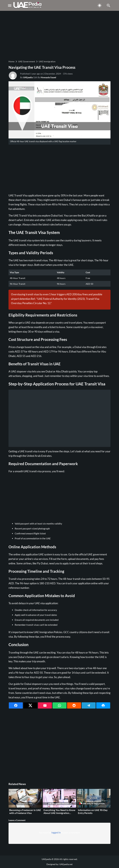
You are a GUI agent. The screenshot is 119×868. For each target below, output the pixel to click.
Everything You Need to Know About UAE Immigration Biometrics (59, 813)
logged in (56, 832)
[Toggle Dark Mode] (100, 5)
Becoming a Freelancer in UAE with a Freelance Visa (25, 812)
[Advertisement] (60, 35)
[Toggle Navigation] (10, 5)
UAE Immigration (47, 61)
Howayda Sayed (48, 77)
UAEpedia (28, 77)
